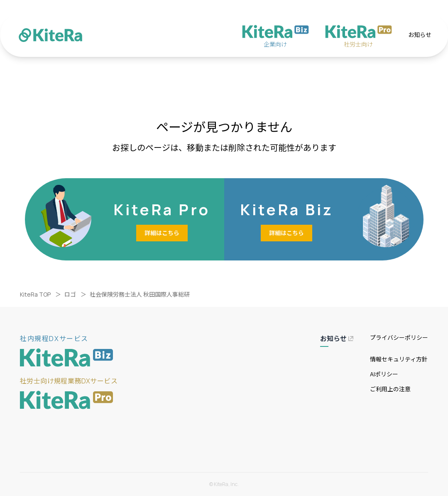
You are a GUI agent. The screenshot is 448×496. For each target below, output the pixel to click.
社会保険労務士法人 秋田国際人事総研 (140, 294)
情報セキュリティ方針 (399, 359)
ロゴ (70, 294)
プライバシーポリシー (399, 338)
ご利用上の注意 (390, 389)
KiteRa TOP (35, 294)
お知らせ (420, 35)
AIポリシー (384, 374)
